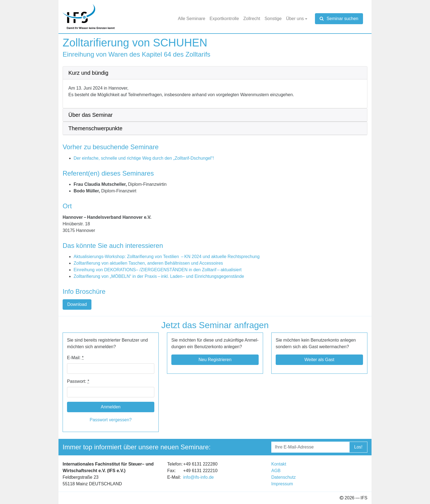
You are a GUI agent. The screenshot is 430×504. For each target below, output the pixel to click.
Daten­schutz (284, 477)
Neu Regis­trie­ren (215, 360)
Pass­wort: (78, 381)
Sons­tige (273, 19)
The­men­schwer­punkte (95, 128)
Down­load (77, 304)
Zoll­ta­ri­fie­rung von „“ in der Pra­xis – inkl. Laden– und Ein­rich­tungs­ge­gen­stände (159, 276)
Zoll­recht (252, 19)
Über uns (295, 19)
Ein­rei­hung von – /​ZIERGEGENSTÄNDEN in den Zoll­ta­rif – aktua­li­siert (158, 270)
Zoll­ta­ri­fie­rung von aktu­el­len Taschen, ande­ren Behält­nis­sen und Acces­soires (148, 263)
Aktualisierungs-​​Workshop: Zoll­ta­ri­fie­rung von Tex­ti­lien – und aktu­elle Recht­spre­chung (167, 257)
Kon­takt (279, 464)
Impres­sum (282, 484)
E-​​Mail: (75, 358)
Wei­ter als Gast (319, 360)
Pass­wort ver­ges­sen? (111, 420)
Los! (358, 447)
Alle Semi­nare (192, 19)
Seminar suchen (339, 19)
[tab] (215, 73)
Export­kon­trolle (224, 19)
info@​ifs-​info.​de (198, 477)
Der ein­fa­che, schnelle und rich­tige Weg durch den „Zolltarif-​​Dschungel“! (144, 158)
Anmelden (111, 407)
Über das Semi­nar (90, 115)
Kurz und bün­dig (88, 73)
